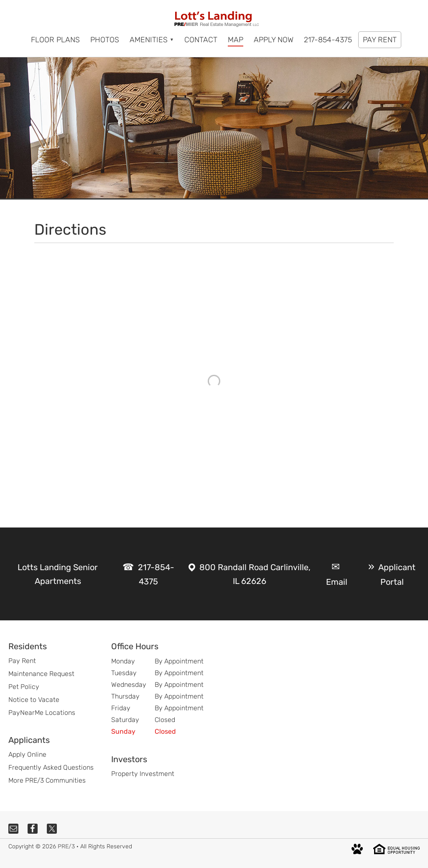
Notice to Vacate (34, 700)
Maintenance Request (41, 674)
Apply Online (27, 754)
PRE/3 (66, 846)
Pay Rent (22, 661)
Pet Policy (24, 687)
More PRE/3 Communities (47, 780)
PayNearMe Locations (42, 713)
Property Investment (143, 774)
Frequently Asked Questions (51, 767)
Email (337, 582)
